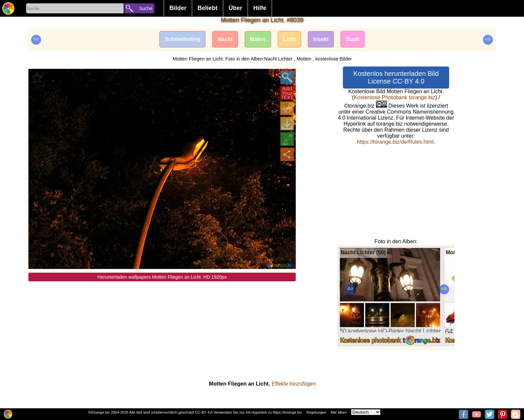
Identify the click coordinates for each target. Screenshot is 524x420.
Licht (289, 39)
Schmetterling (183, 39)
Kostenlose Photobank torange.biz (395, 97)
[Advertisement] (162, 328)
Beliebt (208, 8)
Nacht (225, 39)
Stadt (353, 39)
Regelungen (316, 412)
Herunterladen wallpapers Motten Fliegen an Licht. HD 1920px (162, 277)
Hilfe (260, 8)
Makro (258, 39)
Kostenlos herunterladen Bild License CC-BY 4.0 (396, 77)
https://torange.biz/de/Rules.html (395, 142)
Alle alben (339, 412)
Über (235, 8)
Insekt (321, 39)
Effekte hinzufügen (294, 384)
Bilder (178, 8)
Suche (146, 8)
